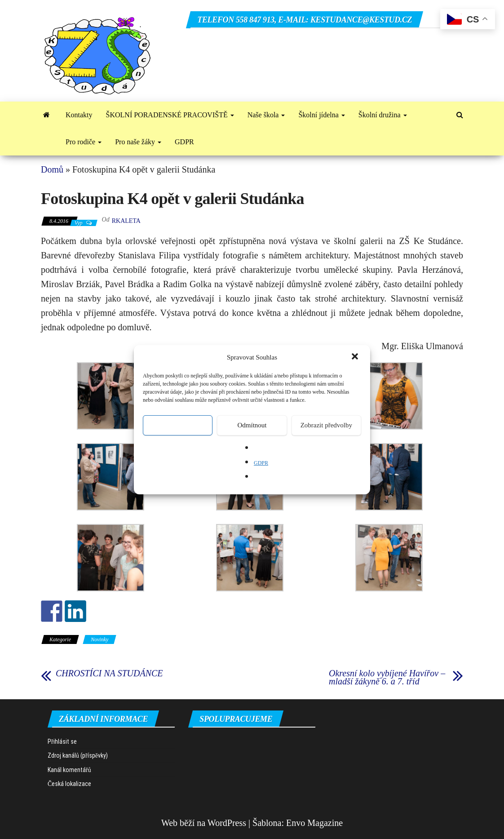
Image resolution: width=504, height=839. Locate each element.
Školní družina (383, 115)
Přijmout (178, 425)
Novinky (99, 639)
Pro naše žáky (138, 142)
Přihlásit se (62, 741)
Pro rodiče (84, 142)
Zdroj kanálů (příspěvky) (78, 755)
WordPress (227, 823)
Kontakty (79, 115)
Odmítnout (252, 425)
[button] (356, 357)
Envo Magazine (314, 823)
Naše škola (266, 115)
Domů (52, 169)
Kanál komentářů (69, 770)
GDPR (261, 463)
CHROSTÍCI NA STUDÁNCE (109, 673)
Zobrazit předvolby (326, 425)
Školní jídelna (321, 115)
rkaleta (126, 221)
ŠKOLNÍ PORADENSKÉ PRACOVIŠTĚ (170, 115)
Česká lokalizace (69, 784)
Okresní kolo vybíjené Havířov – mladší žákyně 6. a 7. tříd (387, 677)
